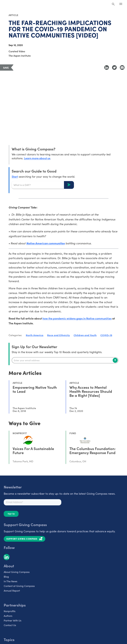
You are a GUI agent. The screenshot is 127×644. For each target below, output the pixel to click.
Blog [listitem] (6, 577)
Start (15, 176)
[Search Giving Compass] (113, 4)
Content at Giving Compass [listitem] (19, 586)
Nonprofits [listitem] (10, 611)
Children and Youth (85, 335)
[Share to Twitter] (114, 68)
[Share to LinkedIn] (107, 68)
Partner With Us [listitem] (13, 620)
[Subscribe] (115, 360)
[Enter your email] (65, 360)
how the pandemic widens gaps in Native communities (77, 318)
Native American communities (46, 243)
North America (35, 335)
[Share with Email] (122, 68)
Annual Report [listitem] (12, 591)
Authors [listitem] (8, 616)
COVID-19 (106, 335)
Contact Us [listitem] (10, 625)
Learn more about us (37, 158)
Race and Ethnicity (59, 335)
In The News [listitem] (11, 581)
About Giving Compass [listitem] (17, 572)
